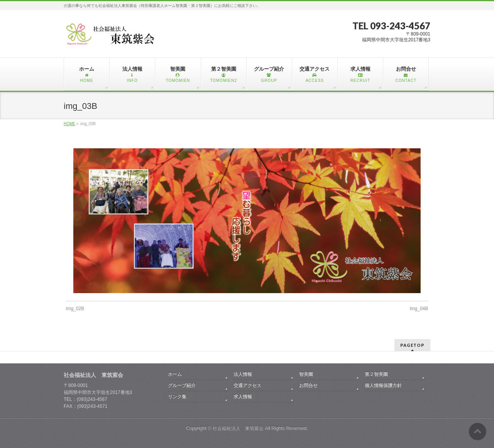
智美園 (306, 374)
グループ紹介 (182, 385)
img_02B (75, 309)
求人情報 (243, 397)
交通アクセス (247, 385)
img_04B (419, 309)
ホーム (175, 374)
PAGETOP (412, 345)
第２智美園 (376, 374)
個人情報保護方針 (383, 385)
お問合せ (308, 385)
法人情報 (243, 374)
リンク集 (177, 397)
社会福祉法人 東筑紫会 (238, 428)
